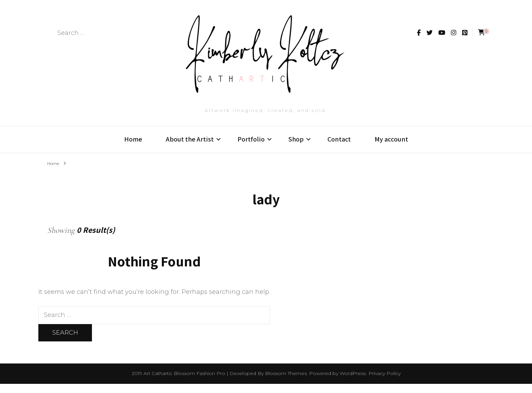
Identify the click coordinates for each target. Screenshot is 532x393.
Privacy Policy (385, 382)
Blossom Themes (286, 382)
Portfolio (251, 147)
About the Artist (190, 147)
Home (133, 147)
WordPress (353, 382)
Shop (296, 147)
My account (391, 147)
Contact (339, 147)
